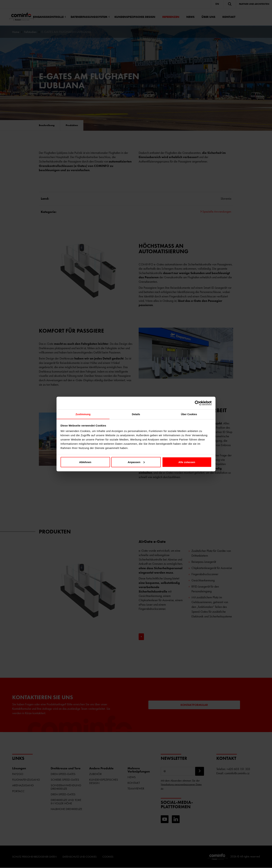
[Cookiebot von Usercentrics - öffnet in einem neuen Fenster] (196, 403)
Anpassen (136, 462)
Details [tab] (136, 414)
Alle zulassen (187, 462)
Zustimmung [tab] (83, 414)
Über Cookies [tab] (189, 414)
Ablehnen (85, 462)
